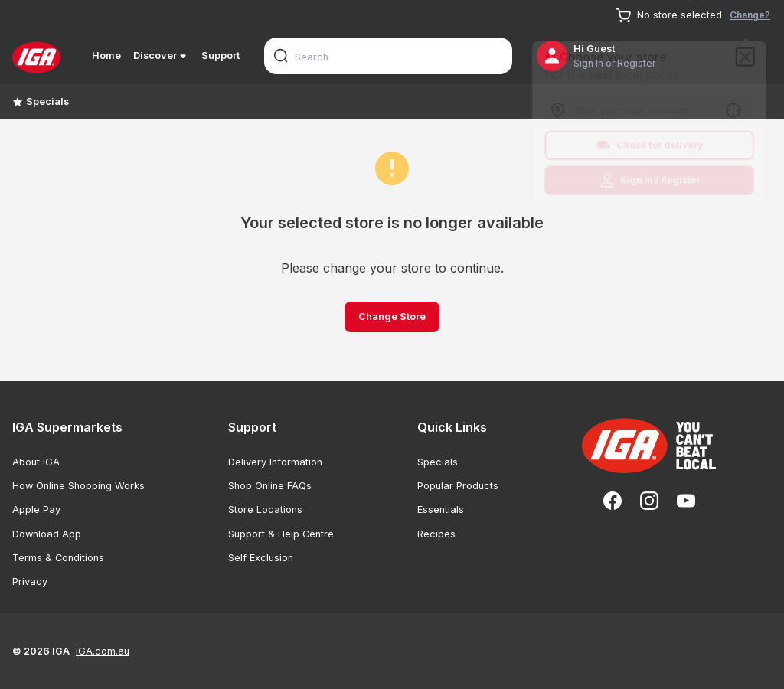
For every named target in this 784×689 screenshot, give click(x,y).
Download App (47, 534)
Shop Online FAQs (270, 486)
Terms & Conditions (58, 558)
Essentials (441, 509)
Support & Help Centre (281, 534)
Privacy (30, 581)
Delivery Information (275, 462)
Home (106, 56)
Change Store (392, 317)
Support (220, 56)
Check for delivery (650, 146)
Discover (161, 56)
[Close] (750, 54)
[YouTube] (686, 501)
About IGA (36, 462)
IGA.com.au (103, 651)
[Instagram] (649, 501)
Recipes (436, 534)
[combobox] (388, 56)
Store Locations (265, 509)
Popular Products (458, 486)
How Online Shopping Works (78, 486)
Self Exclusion (261, 558)
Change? (750, 15)
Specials (41, 101)
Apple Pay (36, 509)
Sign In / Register (650, 183)
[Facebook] (612, 501)
